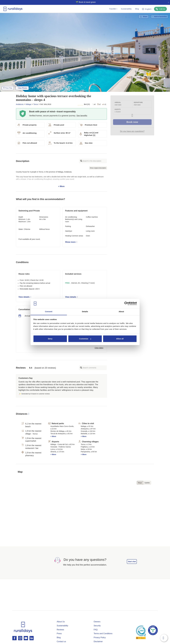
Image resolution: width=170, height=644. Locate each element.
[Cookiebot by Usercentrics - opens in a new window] (126, 304)
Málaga (28, 104)
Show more (71, 242)
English (147, 9)
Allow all (120, 339)
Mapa (140, 483)
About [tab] (121, 312)
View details (25, 297)
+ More (61, 179)
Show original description (98, 168)
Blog (137, 9)
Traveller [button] (113, 9)
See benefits (82, 116)
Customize (85, 339)
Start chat (132, 562)
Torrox (36, 104)
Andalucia (20, 104)
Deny (50, 339)
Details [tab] (85, 312)
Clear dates (99, 348)
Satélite (147, 483)
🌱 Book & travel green (84, 2)
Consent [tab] (49, 312)
